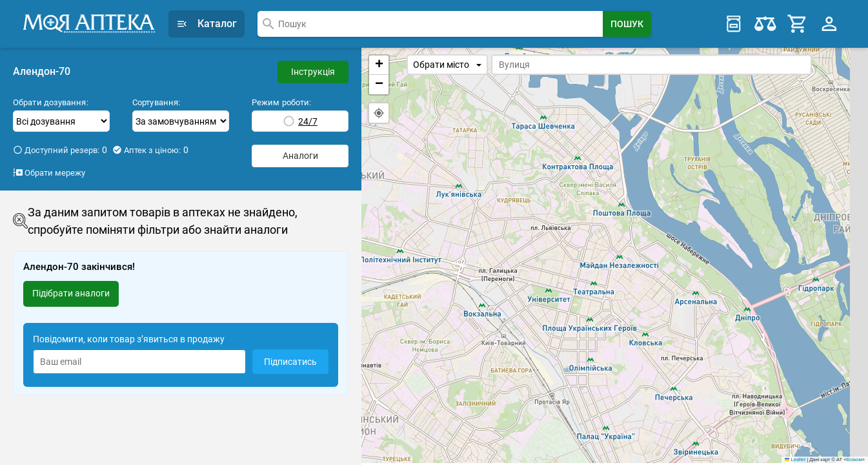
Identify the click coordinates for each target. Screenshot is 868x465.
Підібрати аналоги (71, 293)
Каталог (207, 24)
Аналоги (300, 156)
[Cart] (798, 24)
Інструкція (313, 72)
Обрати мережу (49, 172)
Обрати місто (447, 65)
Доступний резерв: (60, 150)
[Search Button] (627, 24)
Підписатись (290, 362)
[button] (379, 65)
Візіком (854, 461)
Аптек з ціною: (150, 150)
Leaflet (795, 461)
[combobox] (430, 24)
